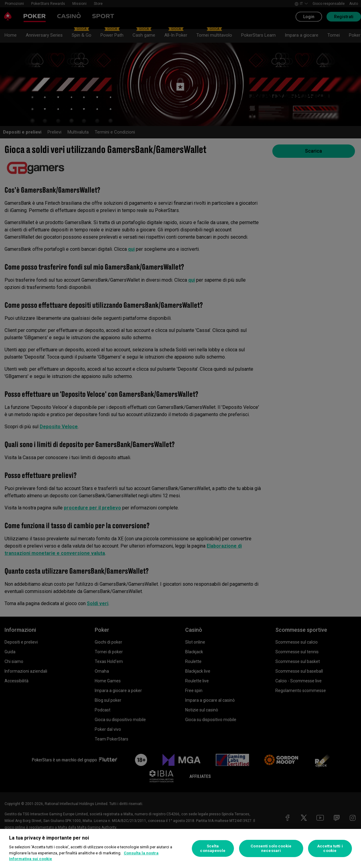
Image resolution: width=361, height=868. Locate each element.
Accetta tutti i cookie (330, 848)
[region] (180, 848)
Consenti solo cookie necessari (271, 848)
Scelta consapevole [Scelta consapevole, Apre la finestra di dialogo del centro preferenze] (213, 848)
